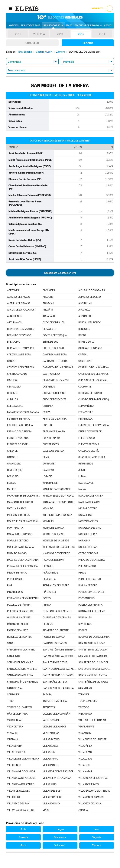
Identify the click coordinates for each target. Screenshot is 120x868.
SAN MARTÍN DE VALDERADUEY (60, 656)
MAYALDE (48, 509)
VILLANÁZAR (85, 772)
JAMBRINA (49, 470)
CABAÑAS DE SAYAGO (90, 348)
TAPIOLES (84, 695)
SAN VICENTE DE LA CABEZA (58, 688)
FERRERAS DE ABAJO (19, 419)
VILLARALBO (50, 784)
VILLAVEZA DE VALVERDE (21, 810)
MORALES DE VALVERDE (56, 541)
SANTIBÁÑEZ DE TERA (55, 682)
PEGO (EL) (48, 566)
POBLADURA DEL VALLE (91, 592)
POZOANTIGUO (86, 598)
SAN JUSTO (14, 656)
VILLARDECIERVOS (89, 784)
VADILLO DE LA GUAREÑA (56, 714)
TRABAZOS (49, 707)
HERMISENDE (86, 464)
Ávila (23, 829)
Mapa (69, 25)
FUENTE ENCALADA (18, 438)
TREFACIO (84, 707)
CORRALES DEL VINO (54, 393)
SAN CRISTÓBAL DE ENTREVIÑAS (60, 650)
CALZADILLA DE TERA (19, 355)
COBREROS (49, 387)
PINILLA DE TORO (88, 585)
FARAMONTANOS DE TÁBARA (23, 412)
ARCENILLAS (85, 303)
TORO (10, 701)
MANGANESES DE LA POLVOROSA (60, 496)
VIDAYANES (85, 733)
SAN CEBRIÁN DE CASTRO (21, 650)
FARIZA (47, 412)
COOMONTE (85, 387)
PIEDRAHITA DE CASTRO (56, 585)
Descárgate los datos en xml (60, 273)
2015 (81, 34)
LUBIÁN (82, 476)
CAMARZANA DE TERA (55, 355)
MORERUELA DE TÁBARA (20, 547)
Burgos (60, 829)
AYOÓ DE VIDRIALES (54, 323)
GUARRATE (49, 464)
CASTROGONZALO (17, 374)
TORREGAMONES (88, 701)
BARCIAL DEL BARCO (90, 323)
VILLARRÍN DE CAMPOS (91, 797)
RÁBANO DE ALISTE (18, 624)
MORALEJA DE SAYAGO (20, 534)
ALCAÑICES (49, 290)
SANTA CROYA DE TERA (20, 675)
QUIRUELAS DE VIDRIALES (57, 618)
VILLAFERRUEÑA (16, 752)
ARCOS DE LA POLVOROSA (22, 310)
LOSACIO (48, 476)
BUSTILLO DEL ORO (53, 348)
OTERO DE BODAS (88, 553)
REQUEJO (48, 624)
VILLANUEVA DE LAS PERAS (93, 778)
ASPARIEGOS (85, 316)
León (97, 829)
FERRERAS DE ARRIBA (55, 419)
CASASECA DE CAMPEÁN (21, 367)
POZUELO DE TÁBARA (19, 605)
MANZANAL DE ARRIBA (91, 496)
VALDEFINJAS (15, 720)
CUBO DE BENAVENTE (55, 399)
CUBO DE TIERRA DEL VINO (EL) (95, 399)
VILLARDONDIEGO (53, 797)
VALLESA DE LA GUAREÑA (92, 720)
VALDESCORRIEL (52, 720)
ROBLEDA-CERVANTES (19, 637)
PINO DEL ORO (15, 592)
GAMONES (13, 457)
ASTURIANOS (14, 323)
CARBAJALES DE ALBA (55, 361)
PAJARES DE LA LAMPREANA (23, 560)
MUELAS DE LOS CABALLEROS (59, 547)
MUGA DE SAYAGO (17, 553)
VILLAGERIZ (49, 752)
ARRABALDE (49, 316)
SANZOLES (13, 695)
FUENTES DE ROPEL (18, 444)
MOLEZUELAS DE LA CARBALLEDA (24, 521)
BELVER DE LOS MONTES (21, 329)
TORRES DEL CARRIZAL (20, 707)
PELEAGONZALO (87, 566)
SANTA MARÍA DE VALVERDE (22, 682)
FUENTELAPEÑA (52, 438)
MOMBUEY (48, 521)
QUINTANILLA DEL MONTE (57, 611)
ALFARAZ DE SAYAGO (19, 297)
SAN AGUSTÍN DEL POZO (92, 643)
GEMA (46, 457)
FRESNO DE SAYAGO (54, 432)
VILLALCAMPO (50, 759)
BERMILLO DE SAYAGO (19, 335)
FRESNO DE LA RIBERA (19, 432)
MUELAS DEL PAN (88, 547)
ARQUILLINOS (15, 316)
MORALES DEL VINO (54, 534)
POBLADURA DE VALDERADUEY (24, 598)
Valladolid (60, 845)
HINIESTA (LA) (15, 470)
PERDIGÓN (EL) (15, 579)
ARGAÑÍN (48, 310)
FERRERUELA (85, 419)
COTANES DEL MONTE (90, 393)
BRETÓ (82, 335)
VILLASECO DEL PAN (18, 804)
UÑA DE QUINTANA (17, 714)
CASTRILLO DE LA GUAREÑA (94, 367)
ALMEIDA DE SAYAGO (19, 303)
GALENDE (12, 451)
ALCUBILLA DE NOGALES (92, 290)
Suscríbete (97, 8)
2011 (102, 34)
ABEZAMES (13, 290)
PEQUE (82, 573)
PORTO (47, 598)
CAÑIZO (11, 361)
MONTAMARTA (15, 528)
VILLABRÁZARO (51, 739)
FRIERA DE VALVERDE (90, 432)
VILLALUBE (84, 765)
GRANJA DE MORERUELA (92, 457)
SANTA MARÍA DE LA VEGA (93, 675)
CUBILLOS (13, 399)
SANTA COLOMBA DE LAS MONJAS (60, 669)
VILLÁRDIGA (14, 797)
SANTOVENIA (14, 688)
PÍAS (10, 585)
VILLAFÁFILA (85, 746)
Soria (23, 845)
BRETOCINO (14, 342)
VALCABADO (85, 714)
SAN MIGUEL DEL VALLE (20, 662)
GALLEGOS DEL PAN (54, 451)
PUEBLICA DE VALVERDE (20, 611)
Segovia (97, 837)
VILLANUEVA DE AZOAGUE (21, 778)
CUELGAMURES (15, 406)
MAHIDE (11, 489)
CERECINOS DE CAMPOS (56, 380)
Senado (88, 43)
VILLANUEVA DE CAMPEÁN (57, 778)
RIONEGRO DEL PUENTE (56, 630)
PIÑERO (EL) (49, 592)
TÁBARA (47, 695)
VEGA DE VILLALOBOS (55, 727)
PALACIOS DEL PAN (53, 560)
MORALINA (84, 541)
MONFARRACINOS (88, 521)
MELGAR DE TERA (88, 509)
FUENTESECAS (51, 444)
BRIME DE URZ (86, 342)
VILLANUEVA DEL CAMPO (21, 784)
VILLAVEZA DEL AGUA (90, 804)
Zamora (97, 845)
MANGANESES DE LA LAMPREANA (24, 496)
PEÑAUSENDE (50, 573)
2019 (18, 34)
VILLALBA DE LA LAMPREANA (23, 759)
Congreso (32, 43)
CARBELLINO (85, 361)
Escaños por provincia (88, 25)
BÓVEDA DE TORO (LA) (55, 335)
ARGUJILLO (84, 310)
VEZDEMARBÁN (51, 733)
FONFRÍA (48, 425)
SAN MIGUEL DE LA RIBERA (93, 656)
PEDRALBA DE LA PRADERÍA (22, 566)
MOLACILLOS (85, 515)
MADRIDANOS (86, 483)
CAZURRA (12, 380)
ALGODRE (48, 297)
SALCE (11, 643)
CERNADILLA (14, 387)
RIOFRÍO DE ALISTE (18, 630)
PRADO (47, 605)
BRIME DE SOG (51, 342)
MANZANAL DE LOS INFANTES (59, 502)
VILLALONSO (14, 765)
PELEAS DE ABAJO (17, 573)
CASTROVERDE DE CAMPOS (94, 374)
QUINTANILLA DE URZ (19, 618)
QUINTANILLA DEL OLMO (92, 611)
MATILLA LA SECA (17, 509)
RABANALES (85, 618)
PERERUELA (49, 579)
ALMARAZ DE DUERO (90, 297)
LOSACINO (13, 476)
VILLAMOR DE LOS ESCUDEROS (60, 772)
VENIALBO (13, 733)
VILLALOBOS (85, 759)
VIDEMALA (13, 739)
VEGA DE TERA (15, 727)
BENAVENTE (49, 329)
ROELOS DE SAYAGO (54, 637)
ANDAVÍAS (48, 303)
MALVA (82, 489)
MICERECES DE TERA (18, 515)
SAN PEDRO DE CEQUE (55, 662)
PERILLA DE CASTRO (90, 579)
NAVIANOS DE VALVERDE (56, 553)
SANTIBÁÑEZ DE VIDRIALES (93, 682)
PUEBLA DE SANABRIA (90, 605)
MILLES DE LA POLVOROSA (57, 515)
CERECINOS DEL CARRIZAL (93, 380)
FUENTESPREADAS (89, 444)
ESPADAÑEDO (86, 406)
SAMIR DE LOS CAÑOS (55, 643)
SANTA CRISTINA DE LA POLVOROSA (95, 669)
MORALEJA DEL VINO (90, 528)
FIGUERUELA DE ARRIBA (20, 425)
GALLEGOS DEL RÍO (89, 451)
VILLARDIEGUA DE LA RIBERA (94, 791)
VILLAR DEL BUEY (52, 791)
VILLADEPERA (15, 746)
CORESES (12, 393)
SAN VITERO (85, 688)
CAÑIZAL (83, 355)
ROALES (83, 630)
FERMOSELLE (86, 412)
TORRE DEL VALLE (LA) (55, 701)
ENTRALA (48, 406)
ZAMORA (83, 810)
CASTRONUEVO (51, 374)
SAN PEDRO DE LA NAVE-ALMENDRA (95, 662)
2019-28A (39, 34)
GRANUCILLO (14, 464)
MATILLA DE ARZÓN (89, 502)
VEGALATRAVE (86, 727)
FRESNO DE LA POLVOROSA (94, 425)
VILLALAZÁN (85, 752)
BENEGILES (84, 329)
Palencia (23, 837)
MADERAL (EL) (50, 483)
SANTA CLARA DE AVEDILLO (22, 669)
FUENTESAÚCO (87, 438)
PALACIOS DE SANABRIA (92, 560)
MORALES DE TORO (18, 541)
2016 (60, 34)
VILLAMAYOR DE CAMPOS (21, 772)
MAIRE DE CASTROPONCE (57, 489)
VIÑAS (46, 810)
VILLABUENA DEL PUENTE (92, 739)
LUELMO (12, 483)
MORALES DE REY (88, 534)
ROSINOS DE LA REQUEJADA (94, 637)
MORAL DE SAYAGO (53, 528)
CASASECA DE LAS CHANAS (58, 367)
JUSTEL (83, 470)
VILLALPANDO (50, 765)
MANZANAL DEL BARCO (20, 502)
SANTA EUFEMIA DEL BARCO (58, 675)
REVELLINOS (85, 624)
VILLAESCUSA (50, 746)
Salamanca (60, 837)
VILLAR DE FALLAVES (19, 791)
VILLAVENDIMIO (51, 804)
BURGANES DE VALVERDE (21, 348)
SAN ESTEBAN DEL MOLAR (93, 650)
